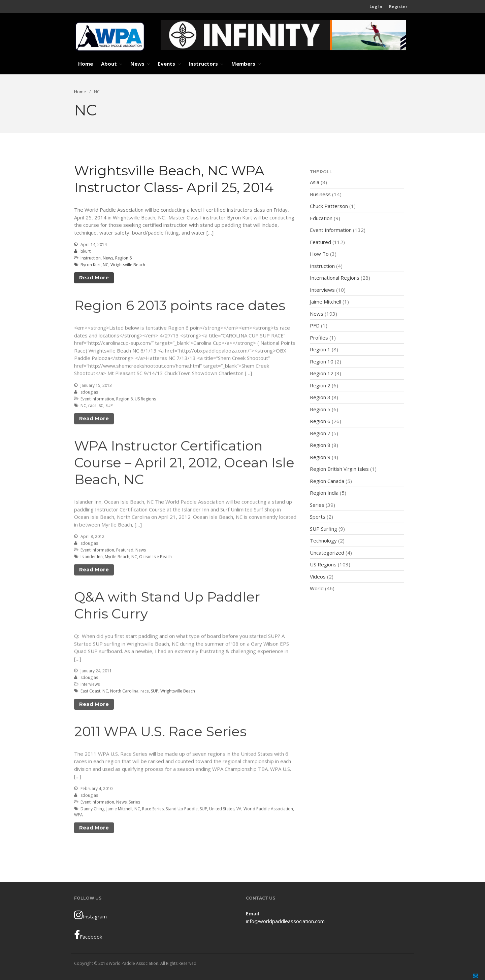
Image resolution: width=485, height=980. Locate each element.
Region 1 (320, 349)
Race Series (153, 810)
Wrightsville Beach (128, 265)
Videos (318, 576)
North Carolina (124, 692)
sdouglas (89, 393)
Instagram (90, 915)
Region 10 (322, 361)
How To (319, 254)
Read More (94, 277)
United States (222, 810)
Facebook (88, 935)
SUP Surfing (324, 529)
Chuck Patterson (329, 206)
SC (101, 407)
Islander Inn (92, 558)
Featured (125, 551)
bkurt (86, 251)
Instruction (91, 258)
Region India (324, 493)
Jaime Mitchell (326, 302)
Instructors (203, 64)
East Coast (90, 692)
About (109, 64)
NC (106, 265)
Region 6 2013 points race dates (180, 307)
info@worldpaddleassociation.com (285, 921)
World (317, 588)
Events (167, 64)
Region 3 (320, 397)
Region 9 (320, 457)
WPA (78, 816)
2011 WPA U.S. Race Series (160, 732)
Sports (318, 517)
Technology (323, 540)
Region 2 (320, 385)
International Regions (335, 278)
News (137, 64)
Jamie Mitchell (119, 810)
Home (86, 64)
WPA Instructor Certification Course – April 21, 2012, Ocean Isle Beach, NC (184, 464)
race (92, 407)
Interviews (90, 686)
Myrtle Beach (117, 558)
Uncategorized (327, 553)
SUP (109, 407)
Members (243, 64)
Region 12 (322, 373)
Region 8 (320, 445)
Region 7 (320, 433)
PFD (315, 325)
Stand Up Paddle (182, 810)
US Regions (145, 400)
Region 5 (320, 409)
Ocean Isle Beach (155, 558)
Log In (376, 7)
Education (321, 218)
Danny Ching (92, 810)
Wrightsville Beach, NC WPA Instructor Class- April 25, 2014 (174, 179)
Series (134, 803)
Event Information (97, 400)
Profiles (319, 338)
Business (320, 194)
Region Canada (327, 481)
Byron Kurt (91, 265)
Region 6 (123, 258)
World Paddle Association (268, 810)
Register (398, 7)
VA (239, 810)
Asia (315, 182)
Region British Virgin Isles (339, 469)
